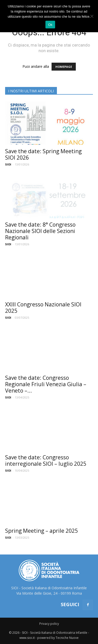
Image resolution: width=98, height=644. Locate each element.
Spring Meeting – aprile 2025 (41, 531)
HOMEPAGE (64, 67)
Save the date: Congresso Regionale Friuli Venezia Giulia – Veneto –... (46, 384)
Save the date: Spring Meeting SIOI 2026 (43, 154)
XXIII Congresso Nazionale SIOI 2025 (43, 308)
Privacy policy (49, 624)
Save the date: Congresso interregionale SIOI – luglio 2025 (46, 460)
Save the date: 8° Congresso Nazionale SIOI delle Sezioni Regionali (40, 231)
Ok (50, 25)
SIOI (8, 164)
